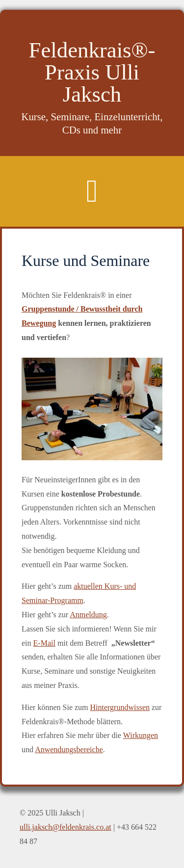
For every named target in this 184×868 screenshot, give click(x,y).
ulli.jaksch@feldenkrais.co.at (66, 827)
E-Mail (44, 643)
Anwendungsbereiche (69, 750)
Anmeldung (88, 615)
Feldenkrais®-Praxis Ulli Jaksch (92, 72)
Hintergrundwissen (120, 707)
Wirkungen (141, 735)
